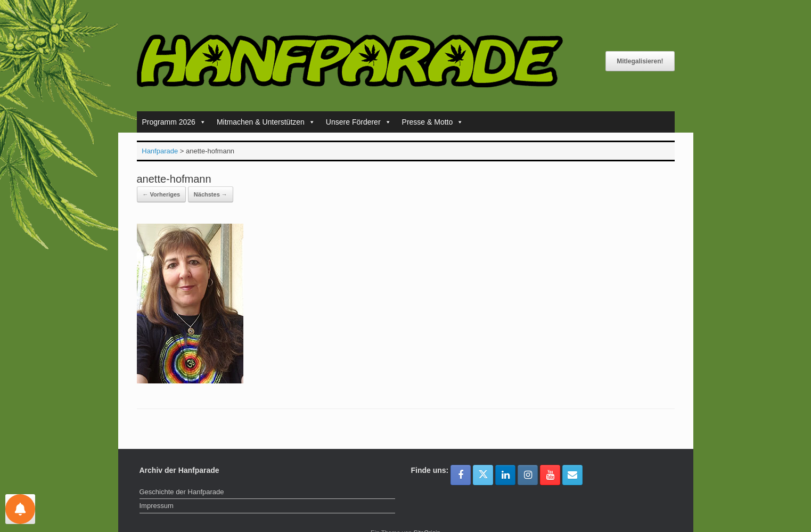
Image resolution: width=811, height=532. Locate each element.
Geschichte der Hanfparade (182, 492)
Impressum (157, 506)
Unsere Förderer (359, 122)
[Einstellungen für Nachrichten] (20, 509)
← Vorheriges (162, 194)
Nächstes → (211, 194)
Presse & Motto (433, 122)
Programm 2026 (174, 122)
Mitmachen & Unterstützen (266, 122)
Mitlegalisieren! (640, 61)
